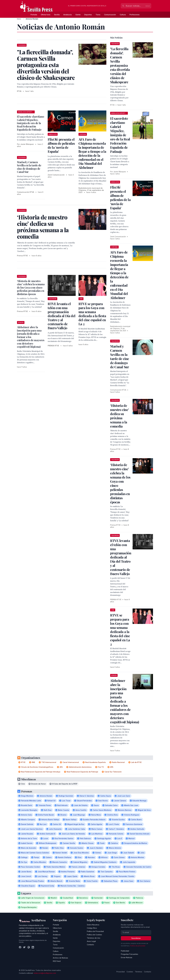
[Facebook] (20, 947)
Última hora (46, 15)
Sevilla (57, 15)
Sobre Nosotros (93, 925)
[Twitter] (24, 947)
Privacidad (121, 972)
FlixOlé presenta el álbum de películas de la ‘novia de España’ (61, 145)
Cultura (123, 15)
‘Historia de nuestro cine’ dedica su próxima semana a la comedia (119, 416)
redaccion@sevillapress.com (45, 973)
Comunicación (110, 15)
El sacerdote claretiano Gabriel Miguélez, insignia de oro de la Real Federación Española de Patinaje (31, 123)
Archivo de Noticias (60, 958)
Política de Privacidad (95, 931)
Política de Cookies (94, 935)
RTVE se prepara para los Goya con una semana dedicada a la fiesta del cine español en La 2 (92, 314)
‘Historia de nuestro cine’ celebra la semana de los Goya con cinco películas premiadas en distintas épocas (31, 287)
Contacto (90, 945)
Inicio (19, 19)
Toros (98, 15)
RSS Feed (57, 961)
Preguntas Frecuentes (130, 954)
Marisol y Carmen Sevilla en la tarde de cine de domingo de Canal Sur (29, 167)
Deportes (88, 15)
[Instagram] (29, 947)
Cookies (130, 972)
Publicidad (125, 951)
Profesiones (135, 15)
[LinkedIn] (33, 947)
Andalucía (68, 15)
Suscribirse (136, 938)
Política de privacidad (138, 946)
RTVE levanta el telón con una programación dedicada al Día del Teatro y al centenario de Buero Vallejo (62, 316)
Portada (34, 15)
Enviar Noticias (127, 957)
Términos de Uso (94, 938)
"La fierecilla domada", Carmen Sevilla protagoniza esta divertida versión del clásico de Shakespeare (120, 65)
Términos (139, 972)
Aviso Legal (91, 941)
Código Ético (92, 928)
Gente (78, 15)
